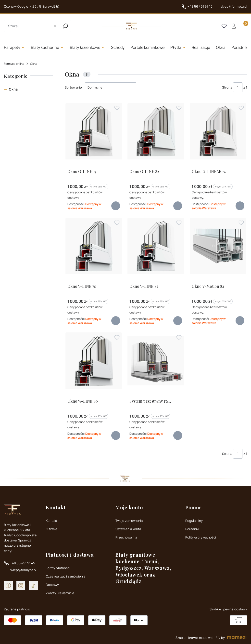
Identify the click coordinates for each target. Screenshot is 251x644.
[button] (65, 26)
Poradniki (192, 529)
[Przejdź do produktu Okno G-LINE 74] (94, 131)
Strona (227, 87)
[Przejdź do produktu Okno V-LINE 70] (94, 246)
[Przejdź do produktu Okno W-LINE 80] (94, 361)
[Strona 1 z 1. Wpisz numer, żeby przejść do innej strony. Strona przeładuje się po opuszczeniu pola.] (238, 87)
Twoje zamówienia (129, 521)
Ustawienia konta (128, 529)
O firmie (52, 529)
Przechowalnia (126, 537)
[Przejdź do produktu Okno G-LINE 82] (156, 131)
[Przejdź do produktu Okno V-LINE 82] (156, 246)
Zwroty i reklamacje (60, 593)
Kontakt (51, 521)
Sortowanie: (74, 87)
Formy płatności (58, 568)
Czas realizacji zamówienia (66, 576)
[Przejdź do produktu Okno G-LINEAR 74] (218, 131)
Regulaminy (194, 521)
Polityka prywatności (201, 537)
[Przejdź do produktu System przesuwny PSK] (156, 361)
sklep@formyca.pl (234, 6)
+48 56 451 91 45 (200, 6)
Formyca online (14, 64)
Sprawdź (49, 6)
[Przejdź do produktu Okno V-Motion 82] (218, 246)
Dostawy (52, 585)
